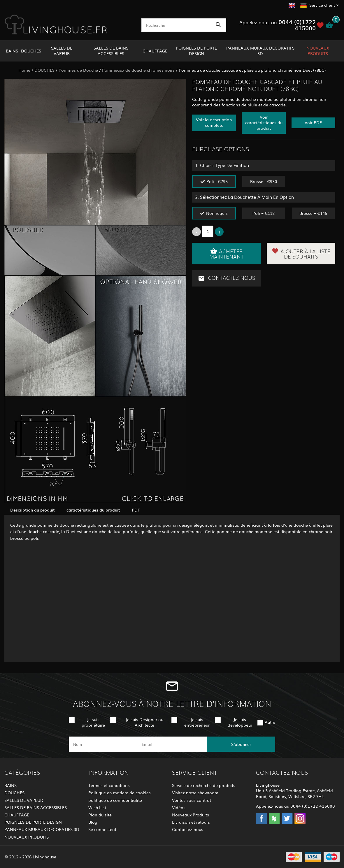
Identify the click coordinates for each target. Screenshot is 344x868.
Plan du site (100, 815)
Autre (270, 722)
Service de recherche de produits (204, 785)
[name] (103, 744)
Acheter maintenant (227, 254)
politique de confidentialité (115, 800)
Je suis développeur (240, 722)
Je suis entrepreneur (197, 722)
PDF (136, 510)
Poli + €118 (264, 213)
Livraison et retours (191, 822)
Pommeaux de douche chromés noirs (138, 70)
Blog (93, 822)
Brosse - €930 (264, 181)
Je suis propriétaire (93, 722)
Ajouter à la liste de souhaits (301, 254)
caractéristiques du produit (93, 510)
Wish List (97, 807)
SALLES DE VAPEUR (62, 51)
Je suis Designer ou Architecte (144, 722)
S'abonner (241, 744)
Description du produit (33, 510)
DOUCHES (31, 51)
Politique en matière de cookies (120, 793)
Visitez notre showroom (195, 793)
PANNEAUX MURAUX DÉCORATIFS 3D (260, 51)
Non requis (217, 213)
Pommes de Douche (78, 70)
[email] (172, 744)
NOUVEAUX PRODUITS (318, 51)
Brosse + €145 (313, 213)
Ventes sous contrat (192, 800)
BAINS (12, 51)
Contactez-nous (227, 278)
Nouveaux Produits (191, 815)
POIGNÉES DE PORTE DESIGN (196, 51)
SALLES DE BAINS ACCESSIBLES (111, 51)
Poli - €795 (217, 181)
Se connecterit (102, 829)
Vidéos (179, 807)
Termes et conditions (109, 785)
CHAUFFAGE (155, 51)
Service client (322, 5)
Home (24, 70)
